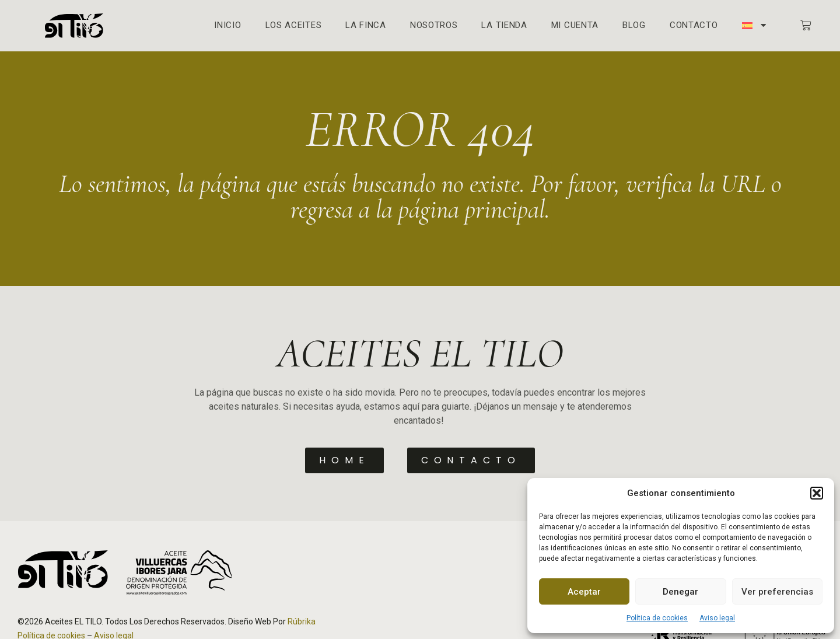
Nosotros (434, 25)
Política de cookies (657, 618)
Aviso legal (717, 618)
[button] (817, 493)
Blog (634, 25)
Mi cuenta (575, 25)
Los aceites (294, 25)
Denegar (680, 592)
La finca (366, 25)
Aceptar (584, 592)
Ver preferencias (777, 592)
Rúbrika (302, 621)
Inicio (228, 25)
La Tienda (504, 25)
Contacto (694, 25)
